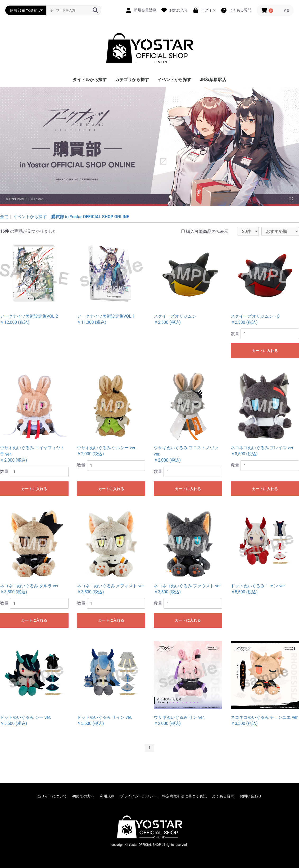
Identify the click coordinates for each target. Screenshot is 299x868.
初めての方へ (83, 796)
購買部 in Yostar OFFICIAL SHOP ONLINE (90, 217)
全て (4, 217)
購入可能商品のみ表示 (207, 231)
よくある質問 (223, 796)
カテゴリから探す (132, 80)
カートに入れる (265, 351)
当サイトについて (52, 796)
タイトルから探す (90, 80)
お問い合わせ (251, 796)
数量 (235, 334)
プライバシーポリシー (138, 796)
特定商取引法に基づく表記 (184, 796)
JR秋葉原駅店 (213, 80)
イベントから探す (174, 80)
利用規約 (107, 796)
